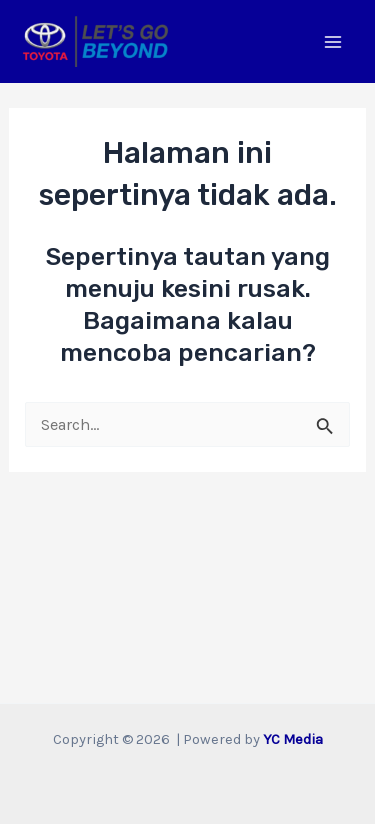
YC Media (293, 739)
